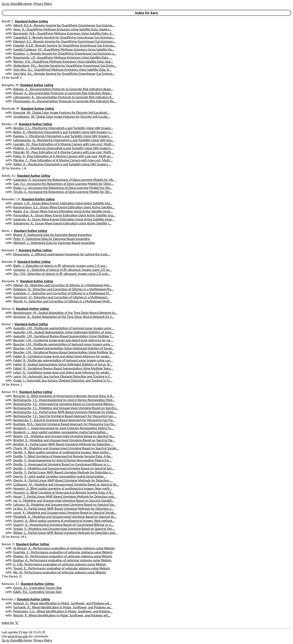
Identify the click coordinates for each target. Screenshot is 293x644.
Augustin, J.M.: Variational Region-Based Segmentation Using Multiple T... (64, 336)
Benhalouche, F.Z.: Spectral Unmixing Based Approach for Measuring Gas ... (65, 416)
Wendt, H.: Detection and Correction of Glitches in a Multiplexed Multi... (63, 301)
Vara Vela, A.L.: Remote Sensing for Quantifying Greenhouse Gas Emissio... (64, 74)
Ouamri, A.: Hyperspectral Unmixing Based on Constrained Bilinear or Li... (64, 525)
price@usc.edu (18, 636)
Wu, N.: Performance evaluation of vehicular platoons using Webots (60, 572)
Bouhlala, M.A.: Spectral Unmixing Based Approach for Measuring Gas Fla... (65, 424)
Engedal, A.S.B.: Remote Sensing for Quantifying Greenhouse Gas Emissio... (65, 45)
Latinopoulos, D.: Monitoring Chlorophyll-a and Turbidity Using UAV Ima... (64, 140)
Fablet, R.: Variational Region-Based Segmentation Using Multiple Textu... (63, 368)
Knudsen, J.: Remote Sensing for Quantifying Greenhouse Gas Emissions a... (65, 53)
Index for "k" (10, 623)
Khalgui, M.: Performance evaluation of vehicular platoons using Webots (63, 556)
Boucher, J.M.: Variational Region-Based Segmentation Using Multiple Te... (64, 352)
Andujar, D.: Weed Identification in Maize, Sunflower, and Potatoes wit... (63, 603)
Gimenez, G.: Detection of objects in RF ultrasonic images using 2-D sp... (63, 270)
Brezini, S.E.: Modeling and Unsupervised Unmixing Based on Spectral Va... (64, 436)
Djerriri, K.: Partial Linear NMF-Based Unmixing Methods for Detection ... (63, 480)
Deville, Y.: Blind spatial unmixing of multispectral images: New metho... (62, 452)
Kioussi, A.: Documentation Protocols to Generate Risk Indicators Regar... (63, 93)
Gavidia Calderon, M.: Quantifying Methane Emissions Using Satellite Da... (64, 49)
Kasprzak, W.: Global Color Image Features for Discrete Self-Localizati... (61, 113)
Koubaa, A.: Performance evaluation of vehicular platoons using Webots (62, 560)
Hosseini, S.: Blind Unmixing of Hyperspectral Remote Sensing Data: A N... (64, 492)
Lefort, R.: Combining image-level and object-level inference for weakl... (62, 372)
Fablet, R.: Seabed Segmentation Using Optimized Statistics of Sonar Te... (63, 364)
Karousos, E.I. (11, 584)
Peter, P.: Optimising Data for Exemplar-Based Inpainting (52, 239)
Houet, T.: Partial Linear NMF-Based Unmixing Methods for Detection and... (65, 497)
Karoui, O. (8, 544)
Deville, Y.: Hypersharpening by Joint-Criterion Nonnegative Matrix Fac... (63, 460)
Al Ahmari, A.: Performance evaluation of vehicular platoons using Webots (64, 548)
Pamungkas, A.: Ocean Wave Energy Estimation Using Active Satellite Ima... (64, 215)
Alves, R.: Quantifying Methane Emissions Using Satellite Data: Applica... (63, 29)
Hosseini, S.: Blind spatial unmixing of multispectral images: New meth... (63, 488)
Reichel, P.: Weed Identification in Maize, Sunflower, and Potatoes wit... (62, 615)
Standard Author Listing (31, 21)
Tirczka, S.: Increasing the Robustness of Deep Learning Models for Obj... (63, 192)
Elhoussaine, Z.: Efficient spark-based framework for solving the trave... (62, 254)
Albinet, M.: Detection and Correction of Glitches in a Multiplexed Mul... (63, 285)
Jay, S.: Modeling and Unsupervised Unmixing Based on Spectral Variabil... (64, 501)
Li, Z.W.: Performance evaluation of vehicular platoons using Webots (60, 564)
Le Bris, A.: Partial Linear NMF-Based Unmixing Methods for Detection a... (64, 509)
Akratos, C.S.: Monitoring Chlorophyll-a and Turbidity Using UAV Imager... (63, 128)
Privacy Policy (43, 4)
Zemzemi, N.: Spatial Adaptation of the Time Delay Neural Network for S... (64, 317)
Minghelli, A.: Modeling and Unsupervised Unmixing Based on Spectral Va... (65, 517)
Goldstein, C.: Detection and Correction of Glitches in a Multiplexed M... (62, 293)
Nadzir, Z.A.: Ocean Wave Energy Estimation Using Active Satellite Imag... (63, 211)
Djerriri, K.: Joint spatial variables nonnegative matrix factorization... (60, 476)
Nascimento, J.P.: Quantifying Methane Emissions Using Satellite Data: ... (63, 57)
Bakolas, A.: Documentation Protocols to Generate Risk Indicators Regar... (63, 89)
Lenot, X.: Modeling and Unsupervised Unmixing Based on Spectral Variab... (65, 513)
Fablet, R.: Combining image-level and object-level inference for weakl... (62, 356)
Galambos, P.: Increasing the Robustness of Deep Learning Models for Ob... (64, 180)
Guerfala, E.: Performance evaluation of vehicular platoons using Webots (63, 552)
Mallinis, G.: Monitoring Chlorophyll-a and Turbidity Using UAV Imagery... (63, 148)
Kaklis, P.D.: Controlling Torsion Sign (37, 592)
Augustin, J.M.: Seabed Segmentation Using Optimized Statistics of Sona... (64, 332)
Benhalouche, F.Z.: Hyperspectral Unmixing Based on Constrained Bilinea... (64, 404)
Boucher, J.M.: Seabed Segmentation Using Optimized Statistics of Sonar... (64, 348)
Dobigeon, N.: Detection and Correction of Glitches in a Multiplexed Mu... (63, 289)
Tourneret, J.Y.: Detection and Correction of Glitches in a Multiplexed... (61, 297)
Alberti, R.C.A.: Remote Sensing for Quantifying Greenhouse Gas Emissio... (64, 25)
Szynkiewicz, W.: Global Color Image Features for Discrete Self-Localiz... (62, 117)
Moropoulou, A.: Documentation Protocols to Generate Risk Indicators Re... (65, 101)
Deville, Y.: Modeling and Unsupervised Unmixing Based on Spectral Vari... (64, 468)
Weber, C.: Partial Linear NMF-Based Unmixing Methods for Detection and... (65, 533)
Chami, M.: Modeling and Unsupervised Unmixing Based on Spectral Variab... (66, 448)
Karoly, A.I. (9, 176)
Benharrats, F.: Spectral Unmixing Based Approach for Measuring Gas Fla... (64, 420)
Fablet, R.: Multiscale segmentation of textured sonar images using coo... (63, 360)
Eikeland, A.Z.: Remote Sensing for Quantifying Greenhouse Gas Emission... (65, 41)
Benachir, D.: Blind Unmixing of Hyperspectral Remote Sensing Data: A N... (64, 396)
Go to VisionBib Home (17, 4)
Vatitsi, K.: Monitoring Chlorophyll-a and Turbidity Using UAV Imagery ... (62, 164)
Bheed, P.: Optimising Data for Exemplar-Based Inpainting (52, 235)
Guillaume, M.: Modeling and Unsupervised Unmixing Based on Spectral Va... (66, 484)
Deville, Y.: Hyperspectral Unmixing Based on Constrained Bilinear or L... (62, 464)
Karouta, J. (9, 599)
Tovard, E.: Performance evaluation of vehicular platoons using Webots (62, 568)
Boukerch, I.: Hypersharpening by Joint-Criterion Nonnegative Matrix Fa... (63, 428)
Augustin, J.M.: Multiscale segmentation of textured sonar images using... (63, 328)
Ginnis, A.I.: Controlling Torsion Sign (38, 588)
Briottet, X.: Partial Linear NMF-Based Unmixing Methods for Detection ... (63, 444)
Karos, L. (7, 231)
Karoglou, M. (11, 85)
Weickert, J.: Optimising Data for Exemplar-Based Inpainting (54, 243)
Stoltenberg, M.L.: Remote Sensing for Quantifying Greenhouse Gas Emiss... (65, 66)
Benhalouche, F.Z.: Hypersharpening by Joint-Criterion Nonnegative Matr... (64, 400)
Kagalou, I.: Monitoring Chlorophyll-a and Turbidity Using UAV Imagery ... (63, 136)
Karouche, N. (10, 281)
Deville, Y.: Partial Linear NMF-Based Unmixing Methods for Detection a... (63, 472)
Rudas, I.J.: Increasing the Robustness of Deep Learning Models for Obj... (63, 188)
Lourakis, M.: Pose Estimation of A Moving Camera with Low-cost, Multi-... (64, 144)
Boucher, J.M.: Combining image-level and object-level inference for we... (63, 340)
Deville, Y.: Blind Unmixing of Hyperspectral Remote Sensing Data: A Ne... (63, 456)
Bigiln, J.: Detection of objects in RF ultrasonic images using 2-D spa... (61, 266)
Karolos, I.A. (10, 124)
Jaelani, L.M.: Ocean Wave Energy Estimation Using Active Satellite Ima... (63, 203)
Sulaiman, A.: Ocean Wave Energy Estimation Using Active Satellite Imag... (64, 219)
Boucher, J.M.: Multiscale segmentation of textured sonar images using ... (63, 344)
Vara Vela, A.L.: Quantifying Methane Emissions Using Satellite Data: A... (62, 70)
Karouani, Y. (10, 250)
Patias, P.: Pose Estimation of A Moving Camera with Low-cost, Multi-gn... (63, 156)
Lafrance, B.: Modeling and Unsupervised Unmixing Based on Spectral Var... (65, 505)
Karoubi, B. (9, 262)
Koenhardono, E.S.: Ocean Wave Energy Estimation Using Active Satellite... (64, 207)
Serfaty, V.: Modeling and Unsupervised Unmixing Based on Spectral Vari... (64, 529)
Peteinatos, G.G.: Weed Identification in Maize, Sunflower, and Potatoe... (63, 611)
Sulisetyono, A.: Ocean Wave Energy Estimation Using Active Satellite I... (62, 223)
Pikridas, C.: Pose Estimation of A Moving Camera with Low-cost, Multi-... (63, 160)
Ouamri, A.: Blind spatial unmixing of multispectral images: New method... (64, 521)
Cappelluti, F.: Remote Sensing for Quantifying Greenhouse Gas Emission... (64, 37)
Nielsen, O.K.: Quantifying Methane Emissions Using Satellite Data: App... (63, 62)
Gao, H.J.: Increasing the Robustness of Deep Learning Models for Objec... (64, 184)
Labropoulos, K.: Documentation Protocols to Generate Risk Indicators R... (64, 97)
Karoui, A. (8, 309)
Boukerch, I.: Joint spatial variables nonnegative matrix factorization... (61, 432)
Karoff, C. (8, 21)
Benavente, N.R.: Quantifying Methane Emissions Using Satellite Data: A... (64, 33)
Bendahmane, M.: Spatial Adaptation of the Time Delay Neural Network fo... (65, 313)
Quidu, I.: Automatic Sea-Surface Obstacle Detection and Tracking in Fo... (63, 380)
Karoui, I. (8, 324)
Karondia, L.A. (11, 199)
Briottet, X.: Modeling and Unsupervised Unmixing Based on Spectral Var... (64, 440)
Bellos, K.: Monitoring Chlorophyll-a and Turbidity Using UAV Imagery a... (63, 132)
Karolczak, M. (11, 109)
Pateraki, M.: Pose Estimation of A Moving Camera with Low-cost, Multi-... (64, 152)
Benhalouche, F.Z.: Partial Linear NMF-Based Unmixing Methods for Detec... (65, 412)
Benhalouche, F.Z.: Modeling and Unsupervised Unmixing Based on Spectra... (66, 408)
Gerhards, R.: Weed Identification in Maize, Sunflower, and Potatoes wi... (63, 607)
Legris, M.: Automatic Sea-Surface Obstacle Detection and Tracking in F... (63, 376)
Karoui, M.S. (10, 392)
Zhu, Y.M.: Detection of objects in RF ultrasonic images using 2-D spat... (62, 274)
